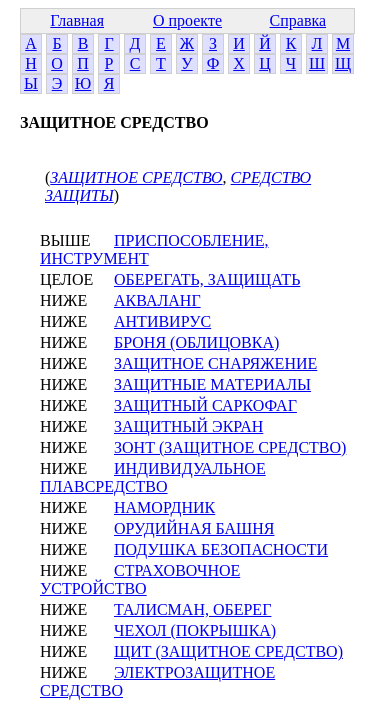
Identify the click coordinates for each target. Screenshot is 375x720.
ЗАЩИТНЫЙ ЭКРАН (188, 426)
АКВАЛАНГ (157, 300)
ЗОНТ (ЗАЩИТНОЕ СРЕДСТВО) (230, 447)
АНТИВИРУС (162, 321)
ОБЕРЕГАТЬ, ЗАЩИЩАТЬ (207, 279)
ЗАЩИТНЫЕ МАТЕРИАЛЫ (212, 384)
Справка (298, 20)
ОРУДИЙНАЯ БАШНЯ (194, 528)
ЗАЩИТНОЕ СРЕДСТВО (136, 177)
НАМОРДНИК (164, 507)
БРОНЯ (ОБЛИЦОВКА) (196, 342)
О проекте (187, 20)
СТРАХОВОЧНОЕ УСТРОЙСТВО (140, 579)
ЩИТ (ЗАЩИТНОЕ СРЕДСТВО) (228, 651)
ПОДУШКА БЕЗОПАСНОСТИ (221, 549)
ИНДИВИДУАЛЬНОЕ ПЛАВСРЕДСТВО (153, 477)
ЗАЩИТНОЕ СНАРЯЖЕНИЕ (215, 363)
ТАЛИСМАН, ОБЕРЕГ (192, 609)
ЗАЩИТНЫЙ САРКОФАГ (205, 405)
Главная (77, 20)
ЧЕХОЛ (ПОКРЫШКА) (195, 630)
